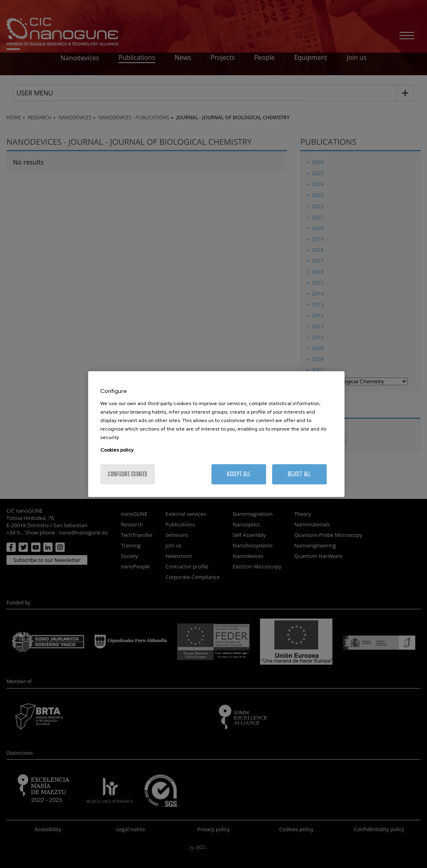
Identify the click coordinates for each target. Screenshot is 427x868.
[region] (216, 434)
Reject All (299, 474)
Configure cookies (128, 474)
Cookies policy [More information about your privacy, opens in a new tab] (117, 450)
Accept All (239, 474)
